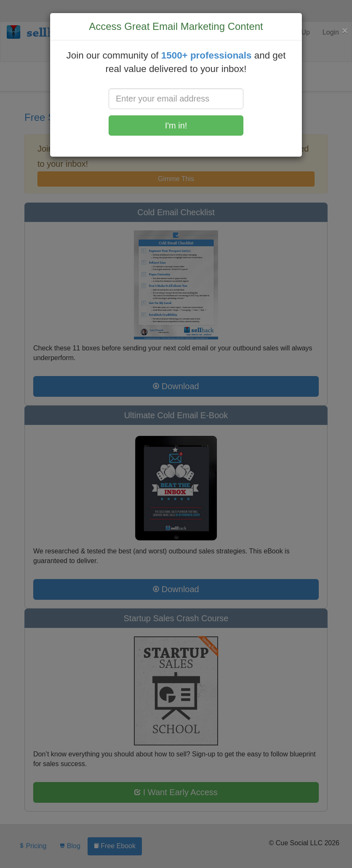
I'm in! (176, 126)
